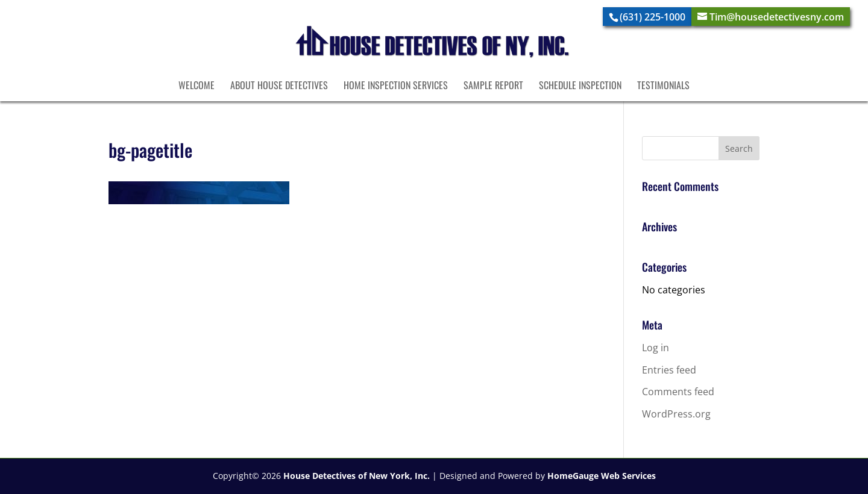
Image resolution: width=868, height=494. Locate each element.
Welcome (197, 86)
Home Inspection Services (396, 86)
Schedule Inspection (580, 86)
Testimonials (663, 86)
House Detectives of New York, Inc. (357, 476)
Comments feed (678, 392)
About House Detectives (279, 86)
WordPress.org (676, 414)
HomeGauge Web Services (602, 476)
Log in (656, 348)
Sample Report (493, 86)
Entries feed (669, 370)
